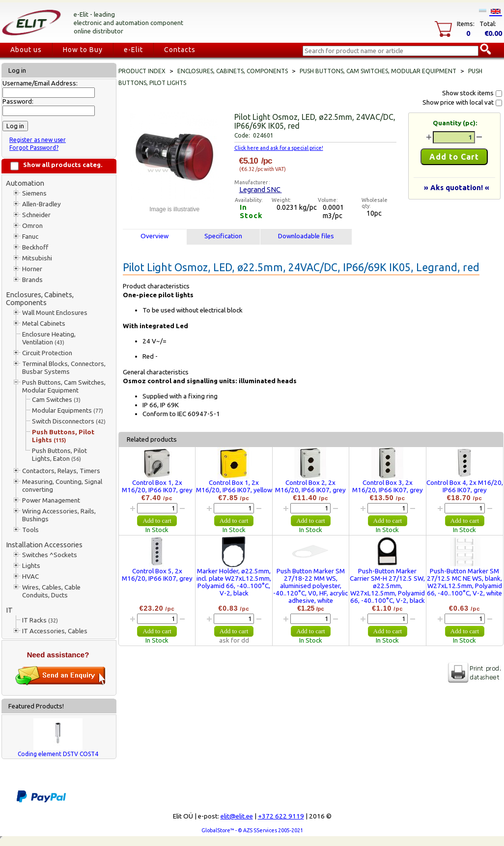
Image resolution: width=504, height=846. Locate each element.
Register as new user (38, 140)
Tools (30, 530)
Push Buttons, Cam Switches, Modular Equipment (64, 386)
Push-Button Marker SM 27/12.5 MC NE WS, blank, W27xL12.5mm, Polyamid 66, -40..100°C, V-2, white (464, 582)
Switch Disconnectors (69, 421)
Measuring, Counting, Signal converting (62, 486)
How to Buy (83, 50)
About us (26, 50)
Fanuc (30, 237)
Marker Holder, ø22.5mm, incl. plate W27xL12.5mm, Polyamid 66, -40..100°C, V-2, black (234, 582)
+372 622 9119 (281, 816)
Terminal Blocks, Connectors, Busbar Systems (64, 368)
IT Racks (40, 620)
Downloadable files (306, 236)
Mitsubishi (37, 258)
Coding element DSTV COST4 (58, 754)
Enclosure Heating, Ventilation (49, 338)
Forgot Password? (34, 148)
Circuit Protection (47, 353)
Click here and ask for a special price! (279, 148)
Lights (31, 566)
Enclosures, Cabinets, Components (40, 298)
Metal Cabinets (44, 324)
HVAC (30, 577)
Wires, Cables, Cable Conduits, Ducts (51, 591)
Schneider (36, 215)
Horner (32, 269)
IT (9, 610)
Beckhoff (35, 247)
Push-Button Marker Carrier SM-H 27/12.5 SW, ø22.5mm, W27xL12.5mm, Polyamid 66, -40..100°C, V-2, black (387, 586)
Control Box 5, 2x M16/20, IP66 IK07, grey (157, 575)
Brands (32, 280)
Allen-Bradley (42, 204)
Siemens (34, 193)
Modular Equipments (68, 410)
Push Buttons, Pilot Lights (63, 436)
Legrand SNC (261, 189)
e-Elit (133, 50)
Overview (154, 236)
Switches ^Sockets (50, 555)
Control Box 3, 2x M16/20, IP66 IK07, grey (388, 486)
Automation (25, 183)
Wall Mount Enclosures (55, 313)
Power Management (51, 500)
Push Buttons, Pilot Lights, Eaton (59, 455)
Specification (223, 236)
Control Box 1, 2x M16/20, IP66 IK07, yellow (234, 486)
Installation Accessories (44, 545)
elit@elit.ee (237, 816)
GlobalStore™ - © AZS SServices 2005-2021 (252, 830)
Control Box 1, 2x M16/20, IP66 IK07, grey (157, 486)
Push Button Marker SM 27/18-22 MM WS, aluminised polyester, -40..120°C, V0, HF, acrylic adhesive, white (310, 586)
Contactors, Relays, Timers (61, 471)
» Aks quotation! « (457, 187)
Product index (142, 71)
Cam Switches (56, 400)
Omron (32, 226)
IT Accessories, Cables (55, 631)
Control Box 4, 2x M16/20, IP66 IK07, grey (465, 486)
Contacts (180, 50)
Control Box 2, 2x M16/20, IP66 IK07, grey (310, 486)
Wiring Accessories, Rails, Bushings (59, 515)
